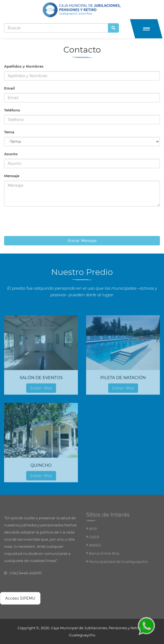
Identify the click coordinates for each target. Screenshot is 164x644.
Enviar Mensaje (82, 241)
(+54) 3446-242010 (25, 575)
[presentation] (46, 221)
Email (9, 88)
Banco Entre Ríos (104, 556)
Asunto (11, 154)
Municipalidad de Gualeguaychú (118, 564)
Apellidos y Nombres (24, 66)
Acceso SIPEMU (20, 598)
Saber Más (41, 390)
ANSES (95, 548)
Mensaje (12, 176)
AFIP (93, 531)
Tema (9, 132)
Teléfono (12, 110)
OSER (94, 539)
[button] (146, 29)
